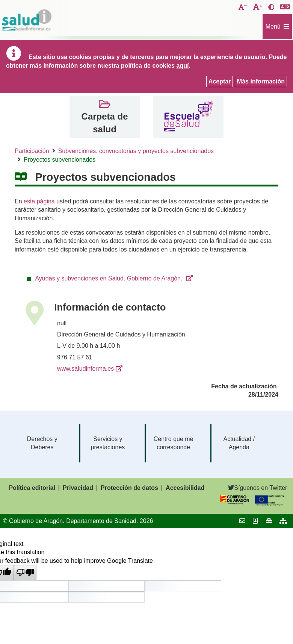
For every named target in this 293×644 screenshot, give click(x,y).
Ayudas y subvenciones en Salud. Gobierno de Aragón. (109, 278)
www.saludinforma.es (85, 369)
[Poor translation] (25, 573)
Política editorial (32, 488)
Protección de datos (129, 488)
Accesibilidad (185, 488)
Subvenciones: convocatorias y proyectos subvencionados (136, 151)
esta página (39, 201)
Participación (32, 151)
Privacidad (78, 488)
